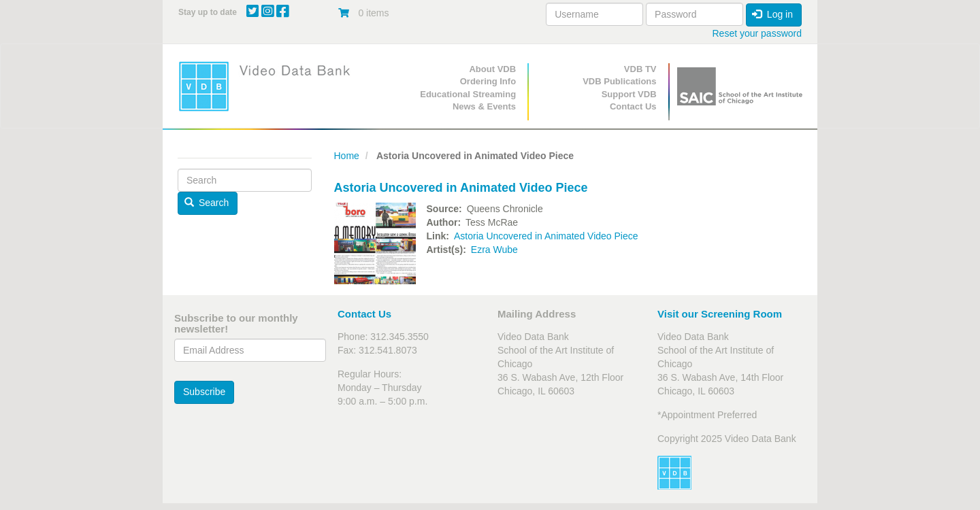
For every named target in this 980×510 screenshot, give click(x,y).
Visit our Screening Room (720, 314)
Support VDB (629, 94)
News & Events (484, 106)
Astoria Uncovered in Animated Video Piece (546, 236)
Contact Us (633, 106)
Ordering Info (488, 81)
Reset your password (757, 33)
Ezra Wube (494, 250)
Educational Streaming (468, 94)
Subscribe (204, 392)
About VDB (492, 69)
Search (207, 203)
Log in (772, 14)
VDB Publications (619, 81)
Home (347, 156)
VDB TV (640, 69)
